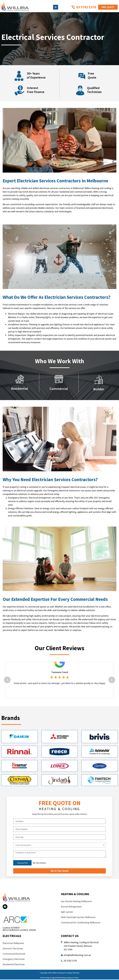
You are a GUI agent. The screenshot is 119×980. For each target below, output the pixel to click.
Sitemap (76, 973)
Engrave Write (73, 978)
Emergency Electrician (14, 959)
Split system (67, 912)
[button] (7, 680)
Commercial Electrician (14, 954)
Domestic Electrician (13, 949)
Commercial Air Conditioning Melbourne (80, 923)
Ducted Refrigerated (71, 907)
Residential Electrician (14, 965)
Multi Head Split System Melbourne (78, 918)
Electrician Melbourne (13, 944)
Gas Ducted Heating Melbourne (76, 902)
